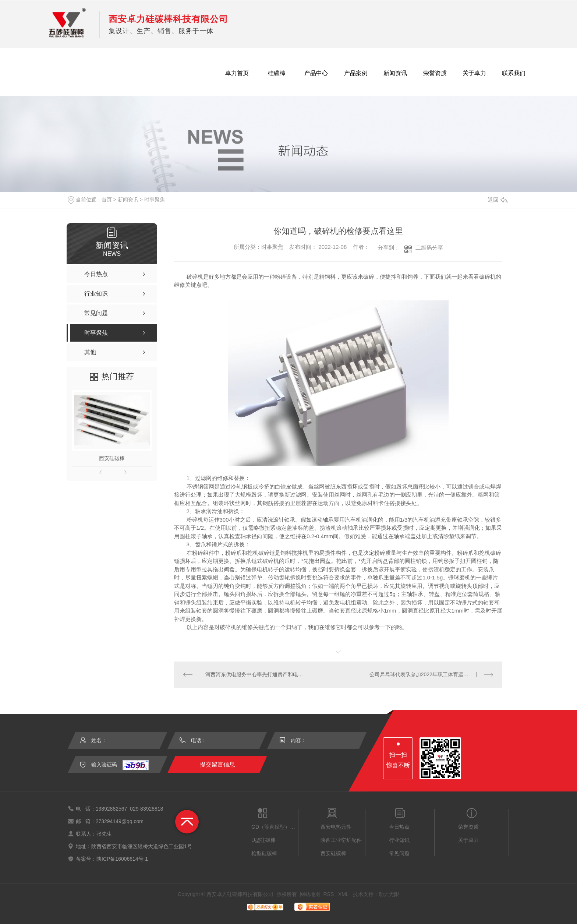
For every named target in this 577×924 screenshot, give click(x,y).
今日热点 (399, 827)
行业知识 (399, 840)
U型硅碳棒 (263, 840)
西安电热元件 (336, 827)
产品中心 (316, 73)
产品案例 (356, 73)
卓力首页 (237, 73)
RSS (329, 894)
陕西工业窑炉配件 (341, 840)
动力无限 (389, 894)
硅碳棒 (277, 73)
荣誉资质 (435, 73)
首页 (107, 200)
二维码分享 (429, 248)
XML (344, 894)
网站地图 (310, 894)
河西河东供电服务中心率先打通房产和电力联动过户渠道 (256, 674)
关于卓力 (474, 73)
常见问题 (399, 853)
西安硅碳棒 (112, 458)
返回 (498, 200)
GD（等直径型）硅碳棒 (275, 827)
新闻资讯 (395, 73)
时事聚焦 (155, 200)
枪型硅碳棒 (264, 853)
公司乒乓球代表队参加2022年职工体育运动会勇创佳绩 (431, 674)
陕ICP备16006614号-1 (122, 859)
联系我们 (514, 73)
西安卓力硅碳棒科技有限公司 (168, 19)
